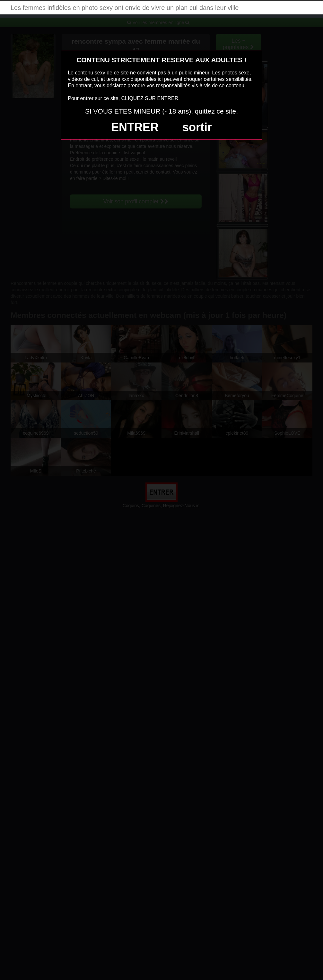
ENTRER (135, 127)
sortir (197, 127)
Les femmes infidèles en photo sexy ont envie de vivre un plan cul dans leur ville (125, 8)
